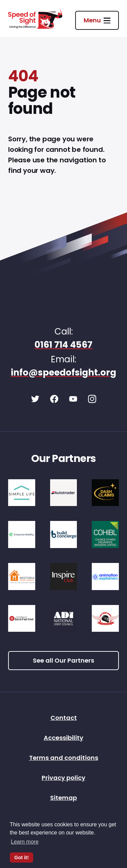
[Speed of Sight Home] (35, 18)
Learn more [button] (25, 842)
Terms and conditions (64, 758)
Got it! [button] (21, 857)
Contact (64, 718)
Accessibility (63, 738)
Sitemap (63, 798)
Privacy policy (63, 778)
